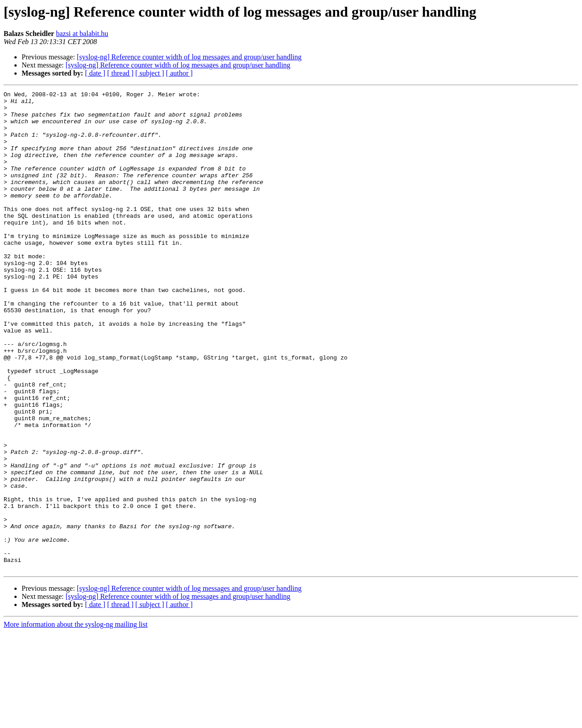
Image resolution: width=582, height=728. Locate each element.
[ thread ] (120, 73)
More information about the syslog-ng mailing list (76, 720)
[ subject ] (150, 73)
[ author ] (179, 73)
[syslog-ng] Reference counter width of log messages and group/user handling (189, 57)
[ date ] (95, 73)
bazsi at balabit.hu (82, 34)
